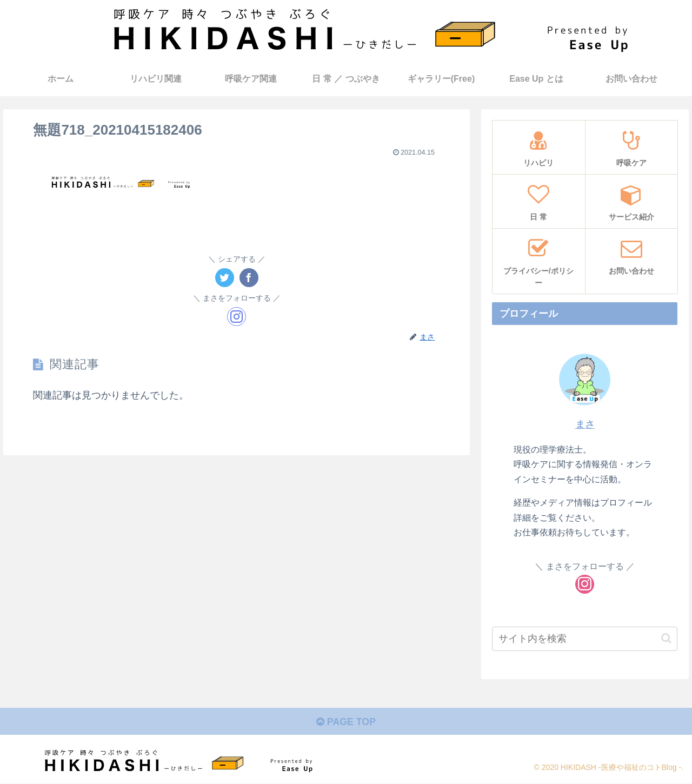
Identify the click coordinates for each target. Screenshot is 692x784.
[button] (666, 638)
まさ (585, 424)
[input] (585, 639)
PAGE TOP (346, 722)
